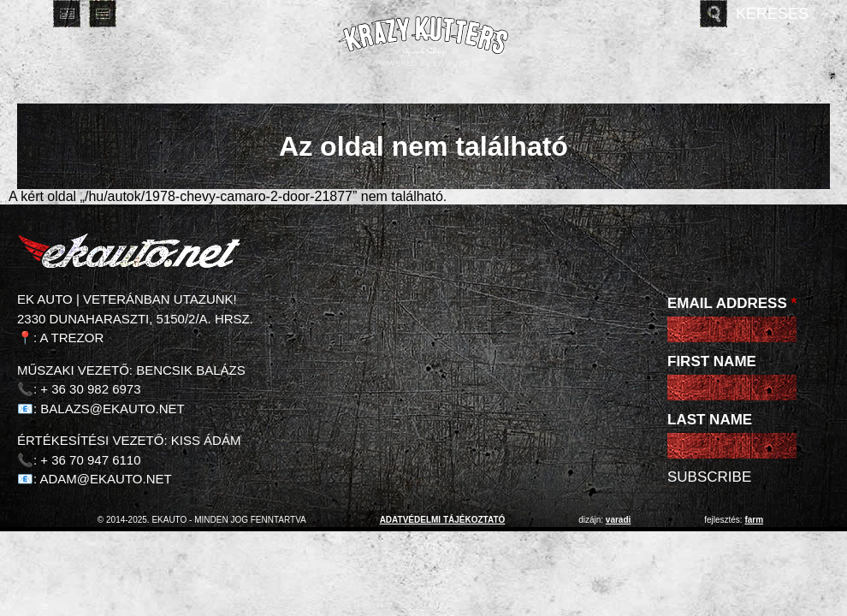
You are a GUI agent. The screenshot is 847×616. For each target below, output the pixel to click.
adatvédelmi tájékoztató (443, 520)
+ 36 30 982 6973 (90, 389)
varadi (618, 520)
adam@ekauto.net (106, 479)
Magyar (31, 14)
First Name (712, 361)
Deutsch (103, 14)
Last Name (710, 420)
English (67, 14)
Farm (754, 520)
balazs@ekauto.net (112, 409)
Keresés (772, 14)
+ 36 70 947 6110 (90, 460)
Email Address (732, 303)
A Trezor (72, 338)
